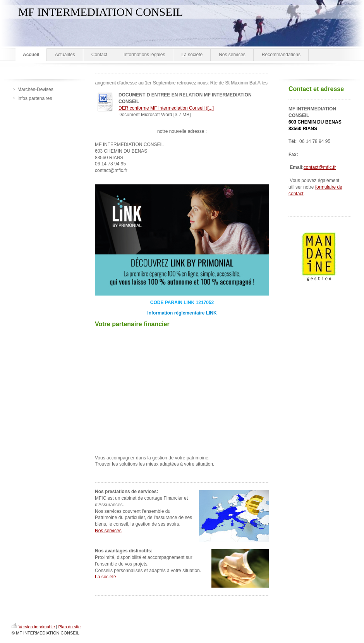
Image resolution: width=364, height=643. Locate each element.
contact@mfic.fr (320, 167)
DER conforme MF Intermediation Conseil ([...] (166, 108)
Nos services (108, 531)
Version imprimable (33, 627)
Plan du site (70, 627)
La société (106, 577)
